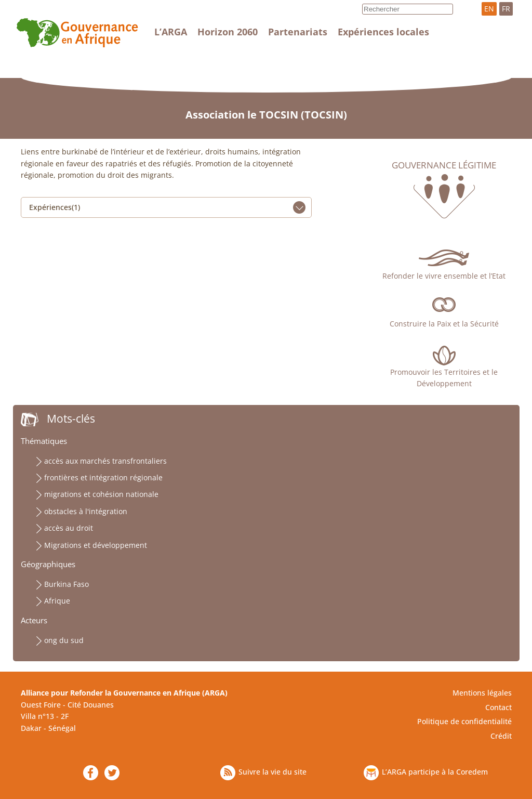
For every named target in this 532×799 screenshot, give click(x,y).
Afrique (57, 601)
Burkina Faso (66, 584)
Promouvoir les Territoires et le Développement (444, 378)
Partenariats (298, 32)
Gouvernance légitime (444, 165)
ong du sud (64, 640)
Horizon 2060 (228, 32)
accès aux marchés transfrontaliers (105, 461)
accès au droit (69, 528)
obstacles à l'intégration (86, 511)
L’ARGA (171, 32)
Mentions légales (482, 693)
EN (489, 9)
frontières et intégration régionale (103, 477)
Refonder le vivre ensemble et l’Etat (444, 276)
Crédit (501, 736)
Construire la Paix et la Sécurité (444, 324)
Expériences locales (383, 32)
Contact (498, 707)
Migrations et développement (96, 545)
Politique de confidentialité (464, 721)
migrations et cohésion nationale (101, 494)
